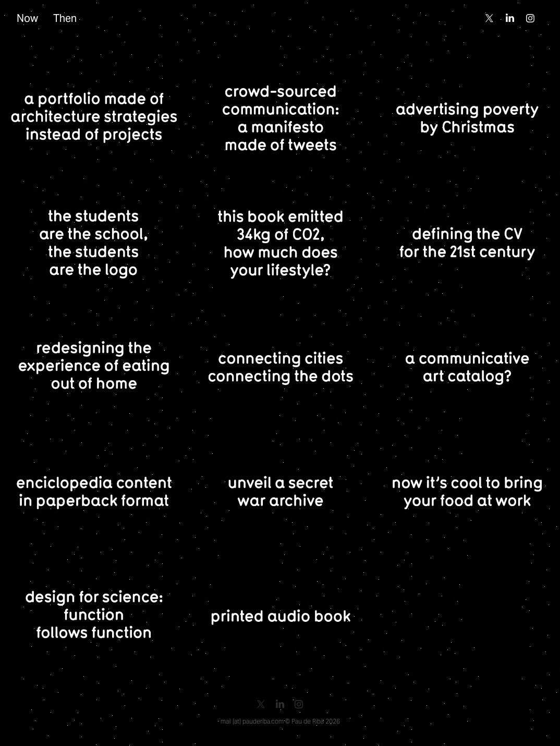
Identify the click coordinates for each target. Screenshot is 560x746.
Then (65, 18)
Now (27, 18)
